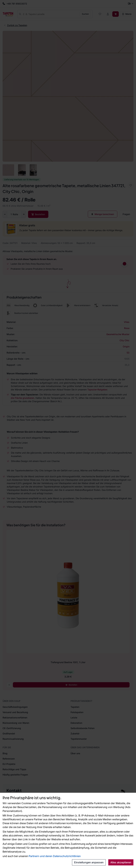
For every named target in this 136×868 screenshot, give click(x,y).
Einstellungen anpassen (89, 862)
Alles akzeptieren (121, 862)
